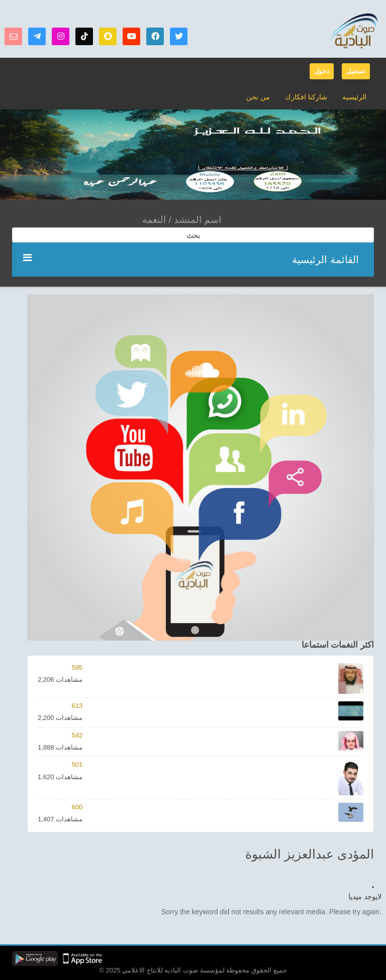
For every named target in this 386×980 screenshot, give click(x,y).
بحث (193, 235)
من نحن (258, 97)
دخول (322, 71)
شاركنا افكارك (306, 97)
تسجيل (356, 71)
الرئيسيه (354, 97)
